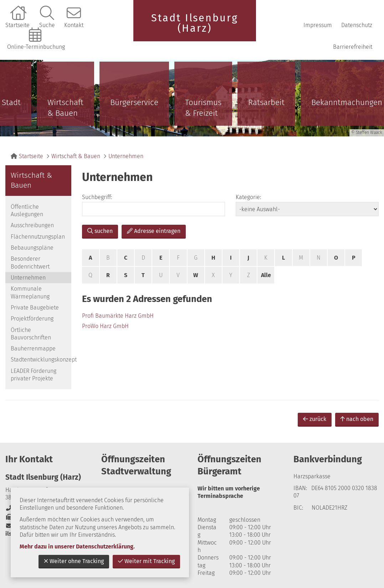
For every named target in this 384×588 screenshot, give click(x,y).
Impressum (318, 25)
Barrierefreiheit (353, 47)
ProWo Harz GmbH (105, 326)
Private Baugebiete (35, 308)
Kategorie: (248, 197)
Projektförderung (32, 319)
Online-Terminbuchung (36, 47)
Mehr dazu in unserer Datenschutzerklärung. (77, 547)
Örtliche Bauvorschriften (31, 334)
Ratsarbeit (266, 102)
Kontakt (74, 25)
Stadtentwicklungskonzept (41, 360)
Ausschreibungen (32, 225)
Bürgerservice (134, 102)
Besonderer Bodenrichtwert (30, 262)
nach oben (357, 419)
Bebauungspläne (32, 248)
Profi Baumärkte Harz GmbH (118, 316)
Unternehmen (126, 156)
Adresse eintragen (154, 231)
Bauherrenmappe (33, 348)
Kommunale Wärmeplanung (30, 292)
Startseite (17, 25)
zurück (315, 419)
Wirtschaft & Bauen (65, 108)
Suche (47, 25)
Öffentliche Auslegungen (27, 210)
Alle (266, 275)
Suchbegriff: (97, 197)
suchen (100, 231)
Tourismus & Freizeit (203, 108)
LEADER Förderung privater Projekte (34, 375)
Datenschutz (357, 25)
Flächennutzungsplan (38, 237)
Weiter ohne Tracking (74, 561)
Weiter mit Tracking (146, 561)
